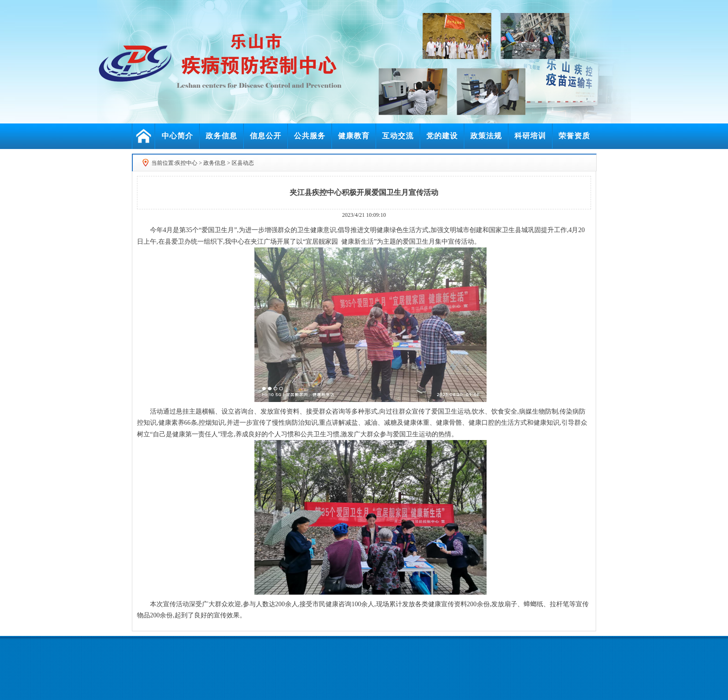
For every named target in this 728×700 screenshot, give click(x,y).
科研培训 (530, 136)
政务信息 (221, 136)
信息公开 (266, 136)
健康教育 (354, 136)
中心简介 (177, 136)
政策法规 (486, 136)
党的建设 (442, 136)
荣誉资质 (574, 136)
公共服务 (310, 136)
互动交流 (398, 136)
